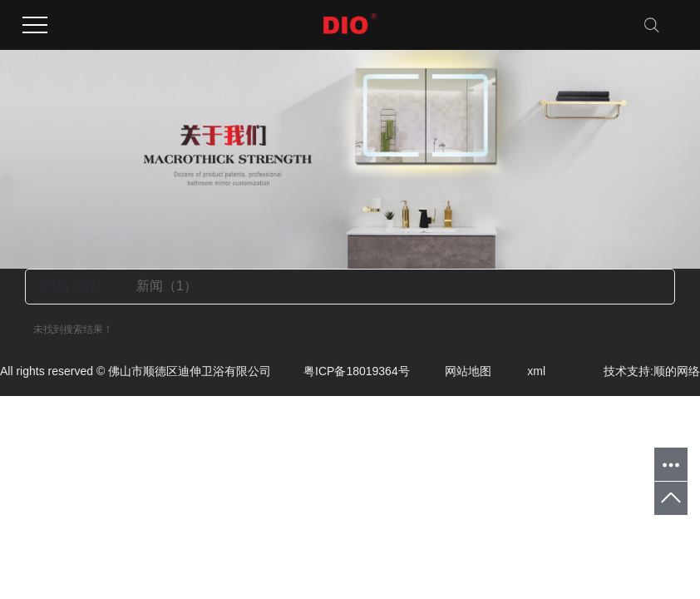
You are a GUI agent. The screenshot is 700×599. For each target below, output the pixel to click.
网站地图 (453, 371)
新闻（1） (167, 286)
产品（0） (73, 286)
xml (520, 371)
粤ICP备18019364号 (340, 371)
